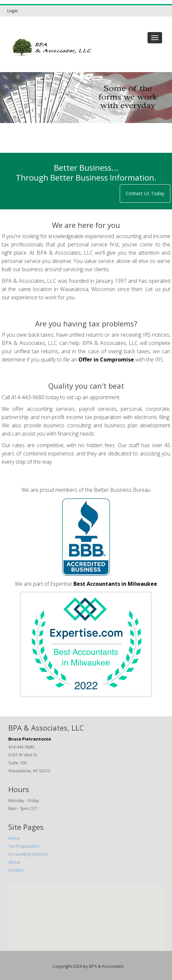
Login (13, 11)
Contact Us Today (145, 193)
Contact (16, 870)
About (14, 862)
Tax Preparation (24, 846)
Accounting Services (28, 854)
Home (14, 838)
